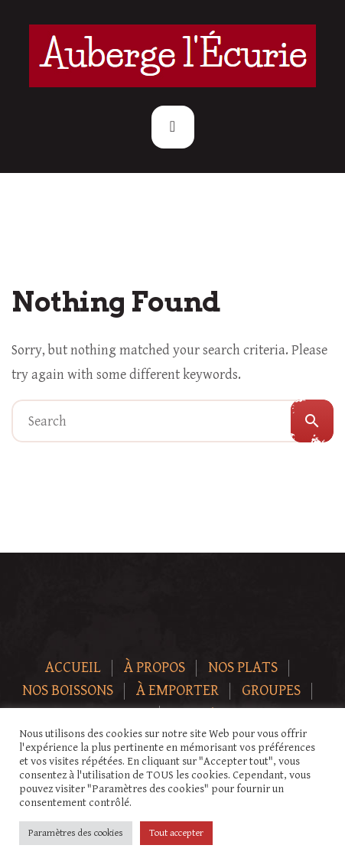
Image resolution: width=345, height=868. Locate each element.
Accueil (73, 668)
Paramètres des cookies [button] (76, 833)
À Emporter (177, 691)
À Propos (155, 668)
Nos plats (243, 668)
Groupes (271, 691)
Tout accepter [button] (176, 833)
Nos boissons (68, 691)
